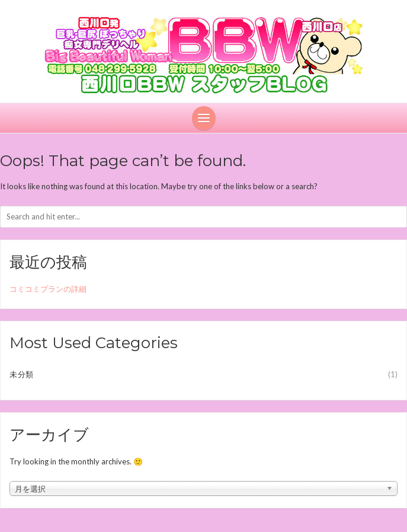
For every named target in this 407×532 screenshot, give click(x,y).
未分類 (22, 374)
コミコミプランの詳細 (48, 289)
